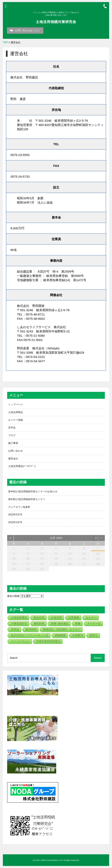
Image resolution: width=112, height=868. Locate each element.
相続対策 (39, 623)
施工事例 (13, 443)
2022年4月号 (15, 522)
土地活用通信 (19, 618)
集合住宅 (39, 618)
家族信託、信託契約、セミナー (62, 629)
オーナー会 (94, 623)
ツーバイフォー (20, 641)
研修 (78, 623)
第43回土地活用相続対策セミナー (27, 499)
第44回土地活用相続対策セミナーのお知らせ (33, 491)
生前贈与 (78, 635)
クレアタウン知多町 (19, 507)
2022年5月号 (15, 515)
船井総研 (31, 629)
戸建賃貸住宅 (19, 623)
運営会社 (13, 459)
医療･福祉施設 (60, 623)
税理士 (94, 635)
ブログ (12, 435)
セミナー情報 (16, 420)
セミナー (91, 618)
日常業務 (74, 618)
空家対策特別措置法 (48, 641)
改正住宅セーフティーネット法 (30, 635)
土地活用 (56, 618)
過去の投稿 (13, 596)
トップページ (16, 404)
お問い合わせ (16, 451)
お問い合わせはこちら (27, 30)
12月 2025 (56, 538)
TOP (5, 42)
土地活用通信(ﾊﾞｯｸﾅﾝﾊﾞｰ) (22, 466)
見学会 (12, 428)
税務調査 (60, 635)
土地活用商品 (16, 412)
